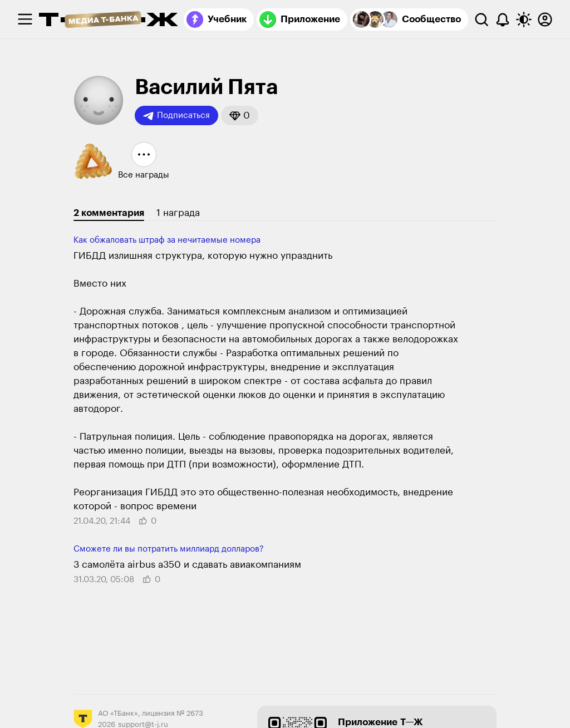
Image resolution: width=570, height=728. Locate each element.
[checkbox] (25, 19)
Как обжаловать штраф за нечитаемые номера (167, 240)
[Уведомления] (503, 19)
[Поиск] (481, 19)
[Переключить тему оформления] (524, 19)
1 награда (178, 213)
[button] (240, 115)
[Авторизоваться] (545, 19)
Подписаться (176, 116)
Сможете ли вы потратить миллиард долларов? (169, 549)
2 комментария (109, 213)
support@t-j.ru (143, 724)
